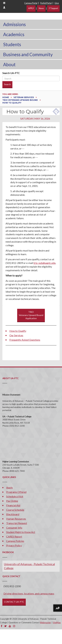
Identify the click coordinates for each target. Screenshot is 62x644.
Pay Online (12, 501)
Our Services (16, 335)
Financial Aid (13, 505)
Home (6, 97)
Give (57, 3)
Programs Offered (16, 492)
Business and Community (28, 54)
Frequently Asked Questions (25, 340)
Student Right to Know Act (21, 532)
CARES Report (14, 536)
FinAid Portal (46, 3)
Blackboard (13, 514)
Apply (9, 487)
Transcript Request (17, 523)
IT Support (53, 8)
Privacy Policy (14, 545)
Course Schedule (15, 510)
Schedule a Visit (15, 496)
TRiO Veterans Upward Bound (20, 100)
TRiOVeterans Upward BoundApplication (31, 315)
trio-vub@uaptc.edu (45, 263)
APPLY (31, 8)
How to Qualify (18, 331)
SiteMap (57, 623)
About (9, 64)
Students (12, 44)
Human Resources (16, 519)
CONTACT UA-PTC (14, 602)
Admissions (14, 24)
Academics (14, 34)
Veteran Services (24, 97)
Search (7, 84)
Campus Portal (31, 3)
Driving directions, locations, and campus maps (29, 593)
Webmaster (45, 623)
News (41, 8)
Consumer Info (14, 528)
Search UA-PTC (11, 73)
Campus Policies (15, 541)
